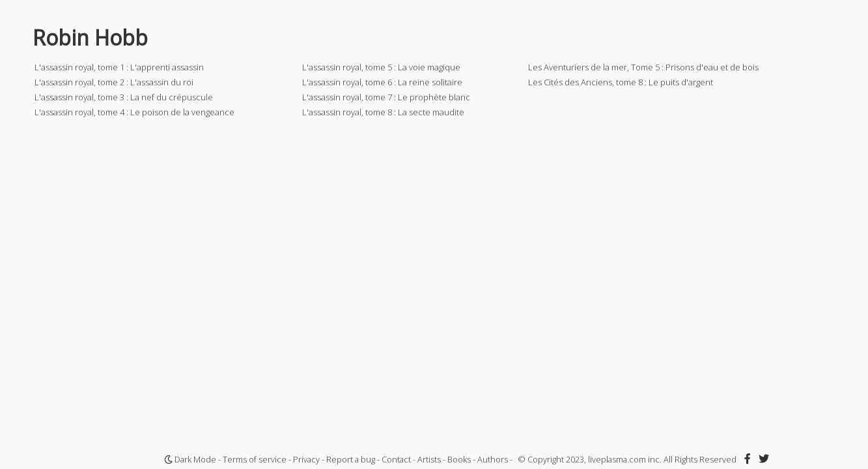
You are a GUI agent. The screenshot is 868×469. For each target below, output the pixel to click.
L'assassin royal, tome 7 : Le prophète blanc (386, 97)
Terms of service (255, 459)
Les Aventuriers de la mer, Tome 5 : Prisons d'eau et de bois (643, 67)
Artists (429, 459)
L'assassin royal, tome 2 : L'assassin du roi (114, 82)
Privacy (306, 459)
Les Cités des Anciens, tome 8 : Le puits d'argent (621, 82)
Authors (493, 459)
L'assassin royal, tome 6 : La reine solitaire (382, 82)
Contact (396, 459)
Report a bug (351, 459)
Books (459, 459)
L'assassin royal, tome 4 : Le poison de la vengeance (134, 112)
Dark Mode (190, 459)
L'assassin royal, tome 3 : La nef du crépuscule (124, 97)
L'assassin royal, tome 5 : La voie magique (381, 67)
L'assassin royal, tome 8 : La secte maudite (383, 112)
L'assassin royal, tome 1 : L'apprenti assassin (119, 67)
